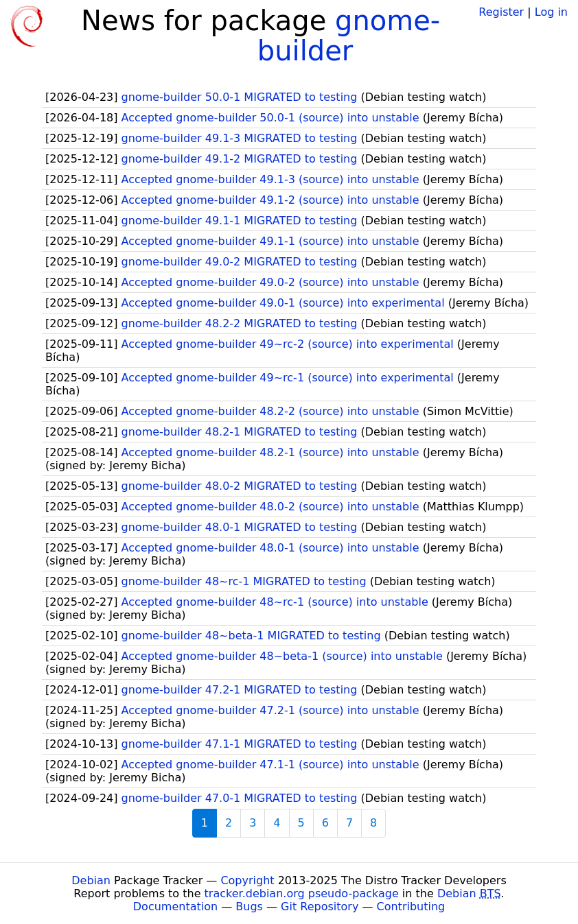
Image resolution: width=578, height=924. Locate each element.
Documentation (175, 907)
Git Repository (320, 907)
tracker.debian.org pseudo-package (302, 893)
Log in (551, 12)
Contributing (411, 907)
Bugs (249, 907)
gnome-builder (349, 36)
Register (501, 12)
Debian (91, 880)
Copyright (247, 880)
